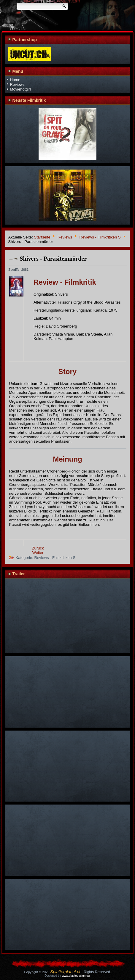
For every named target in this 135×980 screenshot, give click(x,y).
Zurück (38, 548)
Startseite (42, 237)
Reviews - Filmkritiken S (100, 237)
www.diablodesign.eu (76, 976)
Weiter (38, 553)
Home (15, 80)
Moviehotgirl (20, 89)
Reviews (17, 84)
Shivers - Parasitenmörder (53, 259)
